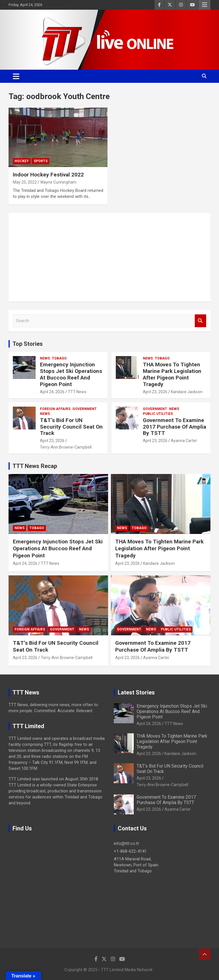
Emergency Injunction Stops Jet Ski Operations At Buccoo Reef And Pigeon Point (71, 374)
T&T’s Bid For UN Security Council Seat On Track (71, 427)
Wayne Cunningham (58, 182)
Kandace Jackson (187, 392)
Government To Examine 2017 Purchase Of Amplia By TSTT (175, 427)
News (45, 358)
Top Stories (28, 344)
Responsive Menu (204, 5)
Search (200, 321)
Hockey (22, 161)
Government (85, 409)
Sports (41, 161)
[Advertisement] (109, 257)
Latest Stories (136, 692)
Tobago (59, 358)
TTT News (77, 392)
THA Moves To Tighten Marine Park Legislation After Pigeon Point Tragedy (172, 374)
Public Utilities (158, 414)
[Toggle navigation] (16, 76)
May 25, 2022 (25, 182)
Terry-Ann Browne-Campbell (66, 447)
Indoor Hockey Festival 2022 (48, 175)
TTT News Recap (35, 466)
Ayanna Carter (184, 441)
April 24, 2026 (52, 392)
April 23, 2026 (155, 392)
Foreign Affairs (55, 409)
